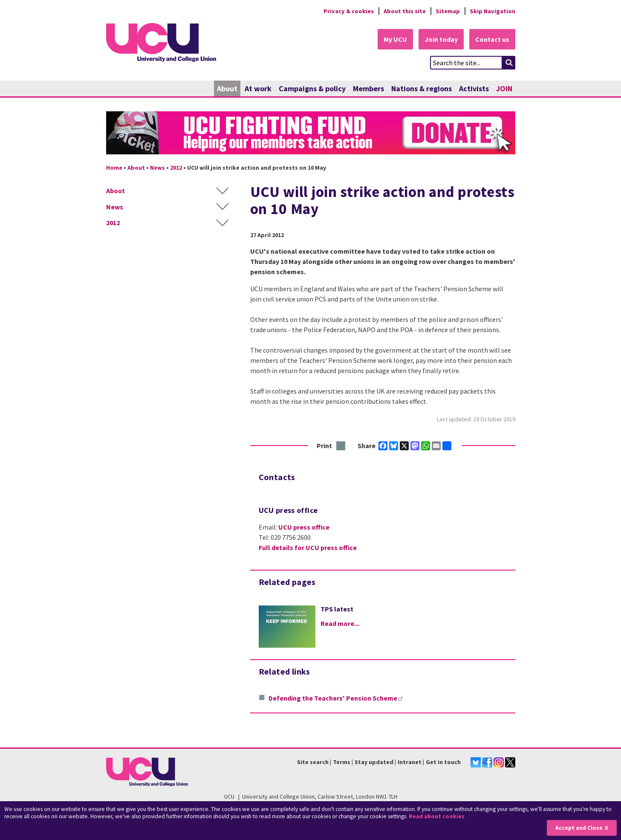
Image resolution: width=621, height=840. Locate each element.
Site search (313, 762)
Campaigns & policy (312, 88)
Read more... (340, 623)
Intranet (410, 762)
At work (258, 88)
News (157, 168)
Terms (342, 762)
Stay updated (374, 762)
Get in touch (443, 762)
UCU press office (304, 527)
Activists (474, 88)
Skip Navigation (492, 11)
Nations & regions (422, 88)
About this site (405, 11)
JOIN (504, 88)
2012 (176, 168)
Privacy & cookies (349, 11)
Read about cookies (437, 816)
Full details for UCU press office (308, 547)
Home (114, 168)
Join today (441, 39)
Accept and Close (579, 828)
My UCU (395, 39)
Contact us (492, 39)
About (227, 88)
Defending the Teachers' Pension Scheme (335, 698)
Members (368, 88)
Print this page (341, 446)
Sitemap (448, 11)
